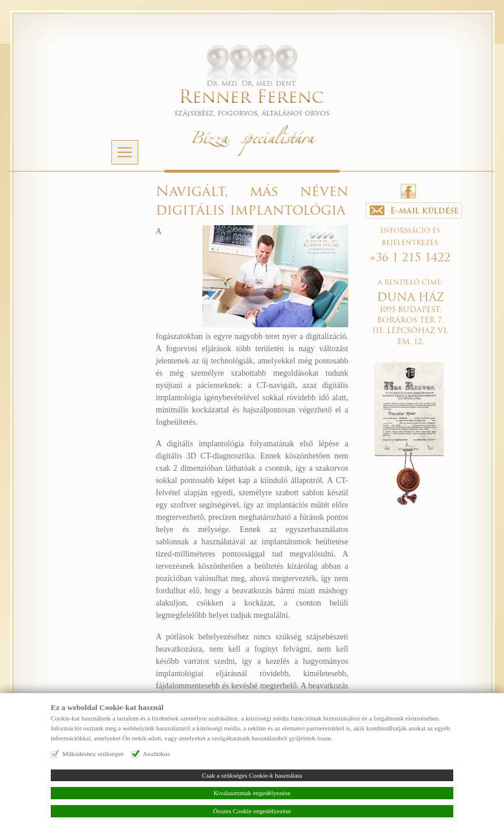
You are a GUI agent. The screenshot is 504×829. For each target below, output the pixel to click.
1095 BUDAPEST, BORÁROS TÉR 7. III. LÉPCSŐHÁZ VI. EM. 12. (410, 321)
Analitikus (157, 754)
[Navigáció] (125, 152)
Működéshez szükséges (93, 754)
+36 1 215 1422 (410, 259)
